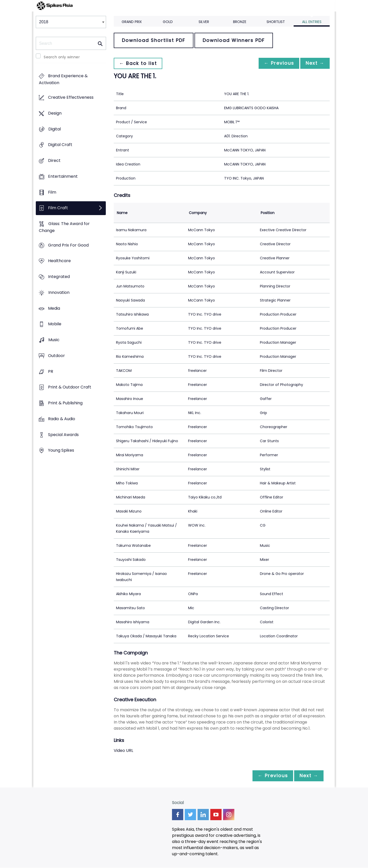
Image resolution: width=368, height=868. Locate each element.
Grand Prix (132, 22)
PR (51, 371)
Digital (55, 129)
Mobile (55, 324)
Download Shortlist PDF (154, 40)
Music (54, 340)
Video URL (123, 750)
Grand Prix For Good (68, 245)
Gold (168, 22)
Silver (204, 22)
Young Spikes (61, 450)
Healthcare (59, 261)
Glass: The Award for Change (64, 227)
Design (55, 113)
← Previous (276, 63)
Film (52, 192)
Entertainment (63, 176)
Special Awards (63, 435)
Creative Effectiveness (71, 98)
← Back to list (139, 63)
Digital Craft (60, 145)
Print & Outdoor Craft (70, 387)
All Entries (312, 22)
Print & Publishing (65, 403)
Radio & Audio (62, 419)
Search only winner (62, 57)
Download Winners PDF (234, 40)
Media (54, 308)
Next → (314, 63)
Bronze (240, 22)
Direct (54, 160)
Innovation (59, 292)
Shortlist (276, 22)
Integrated (59, 277)
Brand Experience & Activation (63, 80)
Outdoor (56, 356)
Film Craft (58, 208)
